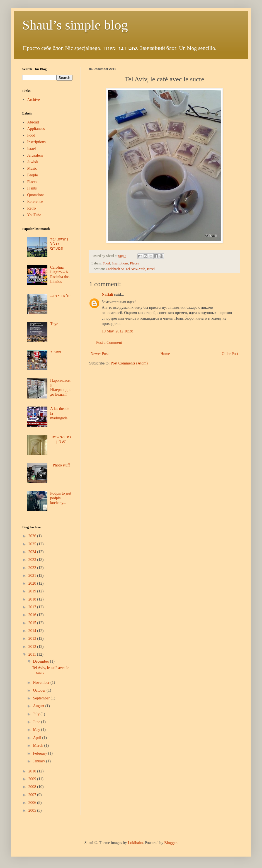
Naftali (107, 294)
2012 (33, 647)
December (41, 661)
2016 (33, 615)
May (37, 730)
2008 (33, 787)
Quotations (36, 195)
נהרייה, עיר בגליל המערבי (59, 244)
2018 (33, 599)
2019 (33, 591)
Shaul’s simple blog (75, 25)
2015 (33, 623)
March (38, 746)
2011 (33, 654)
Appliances (36, 129)
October (40, 690)
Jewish (33, 162)
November (42, 683)
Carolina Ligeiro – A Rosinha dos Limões (60, 274)
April (37, 738)
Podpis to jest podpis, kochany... (61, 498)
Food (106, 263)
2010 (33, 771)
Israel (32, 149)
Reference (35, 202)
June (37, 722)
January (39, 761)
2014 (33, 631)
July (37, 714)
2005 (33, 810)
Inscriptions (120, 263)
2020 (33, 583)
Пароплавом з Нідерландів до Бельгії (60, 387)
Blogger (170, 843)
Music (32, 168)
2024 (33, 552)
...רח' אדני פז (61, 296)
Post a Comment (109, 343)
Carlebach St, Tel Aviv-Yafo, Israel (130, 269)
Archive (34, 100)
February (40, 753)
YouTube (34, 215)
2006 (33, 803)
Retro (32, 208)
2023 (33, 560)
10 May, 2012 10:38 (117, 331)
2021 (33, 576)
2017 (33, 607)
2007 (33, 795)
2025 (33, 544)
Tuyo (54, 324)
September (42, 698)
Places (134, 263)
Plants (32, 188)
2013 (33, 639)
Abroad (33, 122)
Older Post (230, 354)
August (39, 706)
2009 (33, 779)
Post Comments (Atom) (129, 363)
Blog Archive (31, 527)
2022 (33, 568)
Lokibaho (135, 843)
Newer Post (100, 354)
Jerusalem (35, 155)
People (33, 175)
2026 (33, 536)
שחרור (56, 352)
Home (165, 354)
